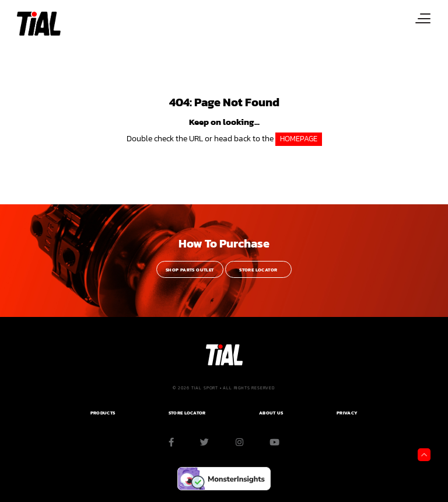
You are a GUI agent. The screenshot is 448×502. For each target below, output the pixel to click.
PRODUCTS (103, 413)
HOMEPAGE (299, 139)
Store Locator (258, 270)
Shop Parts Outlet (190, 270)
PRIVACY (347, 413)
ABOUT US (271, 413)
